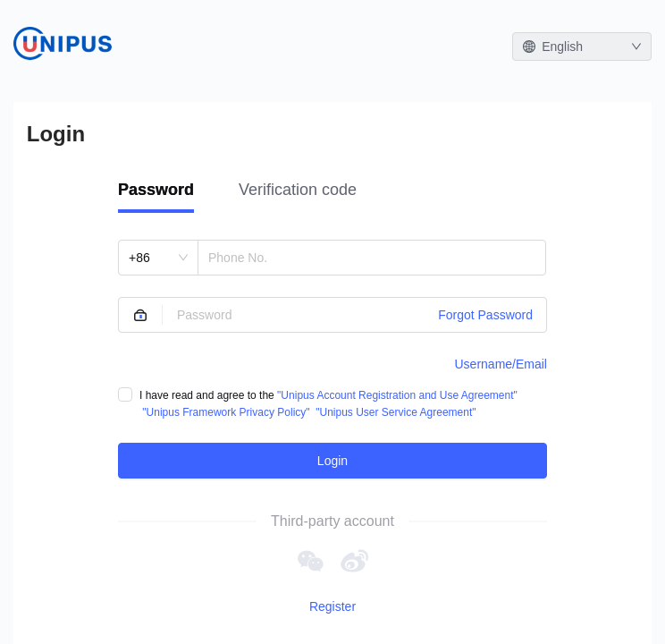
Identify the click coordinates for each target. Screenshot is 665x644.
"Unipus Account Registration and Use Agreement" (397, 395)
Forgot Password (485, 315)
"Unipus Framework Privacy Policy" (226, 412)
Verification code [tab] (298, 190)
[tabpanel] (332, 359)
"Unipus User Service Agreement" (396, 412)
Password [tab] (156, 190)
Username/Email (501, 364)
